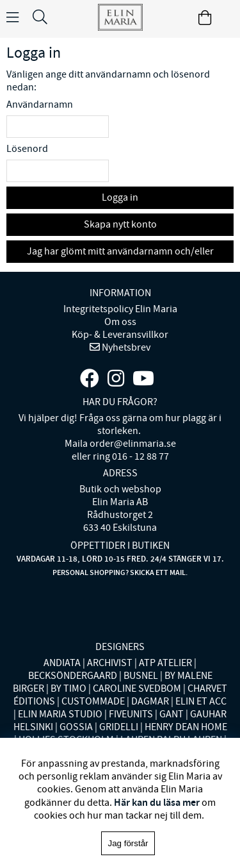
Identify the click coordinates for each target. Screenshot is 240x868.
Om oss (120, 322)
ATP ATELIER (165, 663)
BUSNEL (141, 676)
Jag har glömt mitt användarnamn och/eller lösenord (120, 254)
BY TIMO (68, 689)
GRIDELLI (119, 727)
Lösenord (27, 149)
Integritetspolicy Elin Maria (120, 309)
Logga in (120, 197)
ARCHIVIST (110, 663)
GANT (172, 714)
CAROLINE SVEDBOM (137, 689)
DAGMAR (150, 701)
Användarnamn (40, 104)
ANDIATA (62, 663)
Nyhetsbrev (125, 347)
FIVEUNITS (131, 714)
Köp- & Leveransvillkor (120, 335)
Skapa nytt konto (120, 224)
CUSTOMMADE (93, 701)
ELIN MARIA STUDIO (60, 714)
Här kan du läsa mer (157, 802)
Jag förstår (128, 843)
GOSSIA (76, 727)
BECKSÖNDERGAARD (73, 676)
